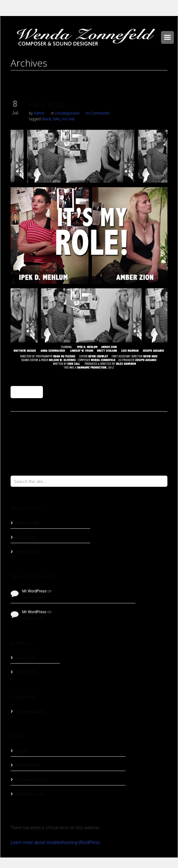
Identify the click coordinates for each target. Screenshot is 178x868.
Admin (39, 113)
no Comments (97, 113)
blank (47, 119)
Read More (27, 392)
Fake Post (46, 104)
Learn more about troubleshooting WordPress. (56, 842)
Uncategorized (67, 113)
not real (68, 119)
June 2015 (26, 672)
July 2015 (25, 658)
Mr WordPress (34, 591)
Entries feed (27, 765)
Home (89, 76)
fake (56, 119)
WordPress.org (30, 794)
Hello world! (27, 523)
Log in (21, 751)
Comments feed (31, 780)
